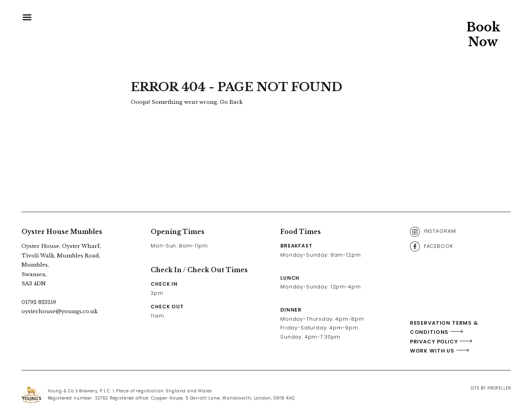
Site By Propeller (491, 388)
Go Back (231, 102)
